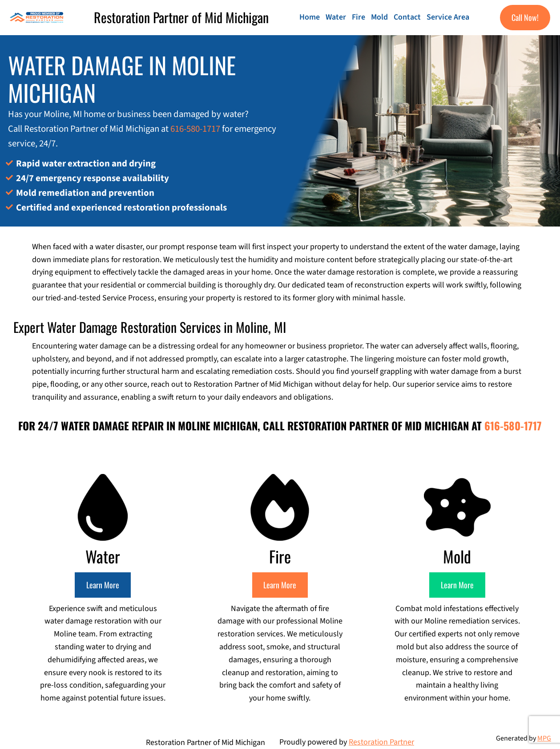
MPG (544, 738)
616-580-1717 (195, 129)
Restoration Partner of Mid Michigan (181, 17)
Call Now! (525, 17)
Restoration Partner (381, 742)
